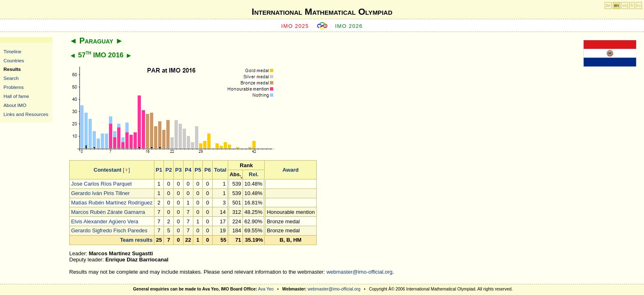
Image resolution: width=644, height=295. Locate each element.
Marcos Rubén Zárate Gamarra (108, 212)
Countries (14, 60)
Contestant (108, 170)
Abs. (235, 174)
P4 (188, 170)
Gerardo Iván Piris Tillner (100, 193)
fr (632, 6)
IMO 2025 (295, 26)
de (608, 6)
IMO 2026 (349, 26)
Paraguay (96, 41)
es (625, 6)
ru (639, 6)
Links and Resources (26, 114)
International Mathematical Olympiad (322, 12)
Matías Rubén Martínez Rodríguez (112, 203)
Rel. (254, 174)
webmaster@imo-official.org (359, 272)
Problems (14, 87)
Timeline (13, 51)
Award (290, 170)
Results (12, 69)
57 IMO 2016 (101, 55)
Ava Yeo (266, 289)
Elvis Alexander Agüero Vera (104, 221)
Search (11, 78)
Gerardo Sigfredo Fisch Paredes (109, 230)
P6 (208, 170)
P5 (198, 170)
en (617, 6)
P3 (178, 170)
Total (220, 170)
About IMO (15, 105)
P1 (159, 170)
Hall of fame (16, 96)
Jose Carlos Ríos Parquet (101, 184)
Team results (136, 240)
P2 (169, 170)
